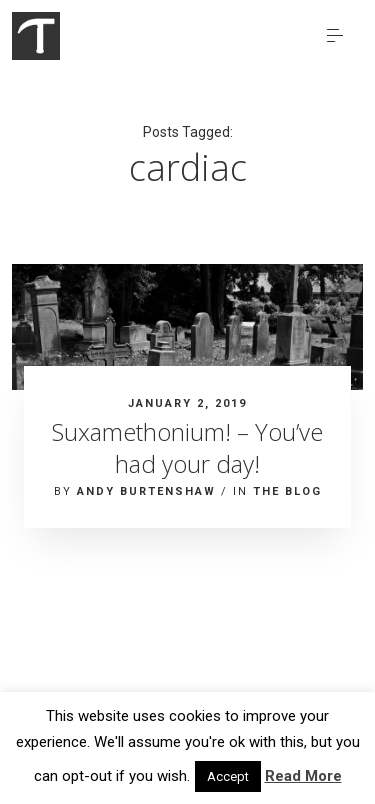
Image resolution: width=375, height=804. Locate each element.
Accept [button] (228, 776)
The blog (287, 491)
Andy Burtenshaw (146, 491)
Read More (303, 776)
